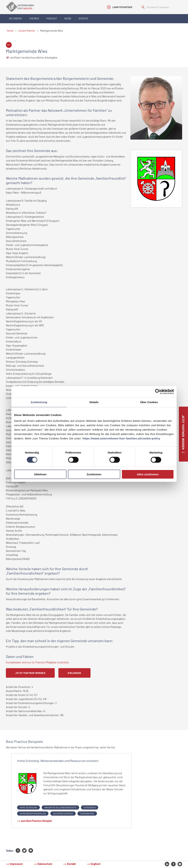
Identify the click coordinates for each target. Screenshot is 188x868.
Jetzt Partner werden (30, 673)
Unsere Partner (27, 31)
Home (10, 31)
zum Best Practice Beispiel (36, 821)
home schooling (28, 807)
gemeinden (90, 807)
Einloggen (74, 673)
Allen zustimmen (148, 474)
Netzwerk (15, 18)
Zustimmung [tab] (39, 402)
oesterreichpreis (63, 814)
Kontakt (71, 864)
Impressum (16, 864)
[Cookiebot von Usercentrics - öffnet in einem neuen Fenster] (158, 392)
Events (83, 18)
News (68, 18)
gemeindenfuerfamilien (33, 814)
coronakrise (87, 814)
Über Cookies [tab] (149, 402)
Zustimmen (94, 474)
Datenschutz (45, 864)
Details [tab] (94, 402)
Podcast (52, 18)
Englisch (96, 864)
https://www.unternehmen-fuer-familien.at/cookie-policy (121, 438)
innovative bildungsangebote (60, 807)
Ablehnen (40, 474)
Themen (34, 18)
